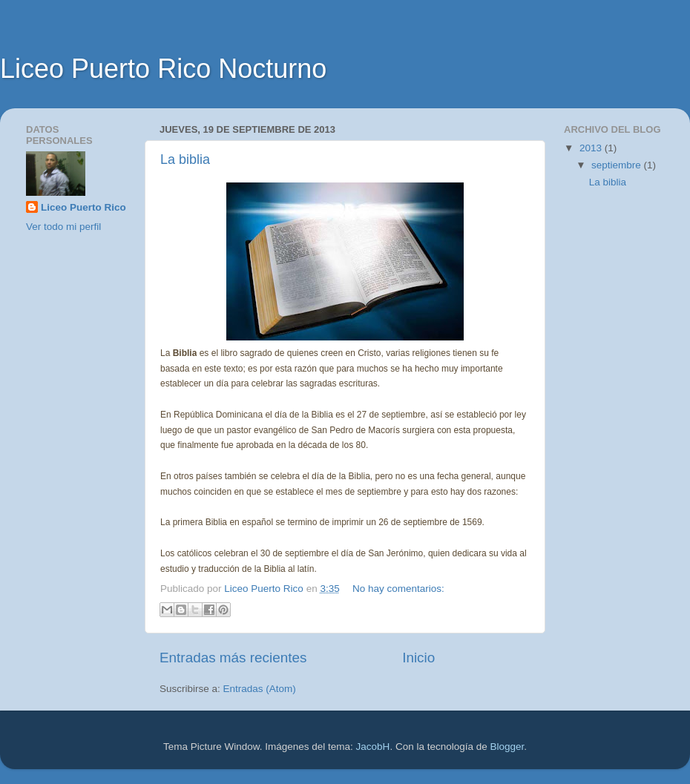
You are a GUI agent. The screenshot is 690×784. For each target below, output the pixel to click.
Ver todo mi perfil (63, 227)
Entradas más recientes (233, 658)
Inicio (418, 658)
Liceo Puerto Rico (83, 207)
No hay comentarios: (398, 589)
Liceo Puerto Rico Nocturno (163, 69)
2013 (592, 148)
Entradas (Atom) (260, 689)
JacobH (373, 747)
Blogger (507, 747)
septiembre (618, 165)
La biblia (185, 159)
